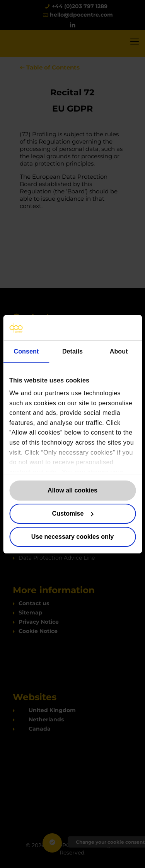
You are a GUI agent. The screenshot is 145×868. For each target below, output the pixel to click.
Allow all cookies (72, 490)
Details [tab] (72, 351)
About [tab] (119, 351)
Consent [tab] (26, 351)
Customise (73, 514)
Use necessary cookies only (72, 537)
